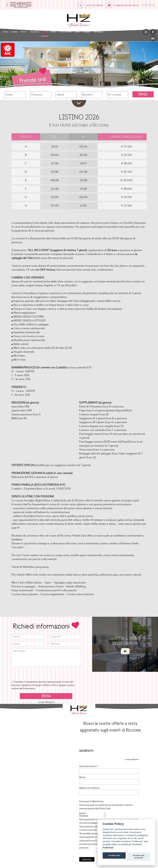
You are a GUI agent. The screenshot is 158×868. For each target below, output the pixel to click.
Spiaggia (87, 31)
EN (146, 5)
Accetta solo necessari (139, 857)
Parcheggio (98, 31)
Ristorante (35, 31)
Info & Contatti (65, 31)
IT (143, 5)
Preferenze (108, 847)
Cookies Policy (49, 739)
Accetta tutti (114, 855)
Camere (14, 31)
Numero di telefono (94, 787)
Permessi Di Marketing (96, 801)
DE (149, 5)
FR (152, 5)
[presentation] (33, 672)
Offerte (53, 31)
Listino (45, 31)
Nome (87, 777)
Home (6, 31)
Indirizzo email (93, 766)
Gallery (77, 31)
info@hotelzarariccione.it (37, 735)
